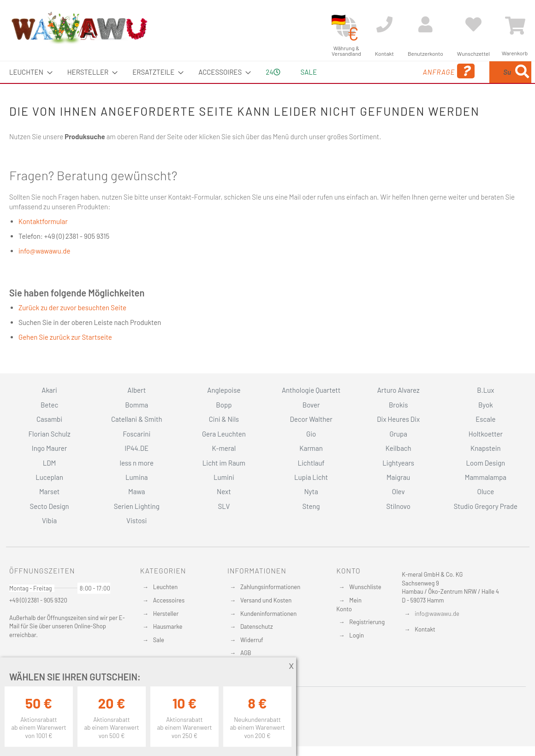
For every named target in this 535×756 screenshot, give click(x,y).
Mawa (137, 491)
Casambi (49, 419)
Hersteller (166, 614)
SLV (224, 506)
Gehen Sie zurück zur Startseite (65, 337)
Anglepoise (224, 390)
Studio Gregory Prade (486, 506)
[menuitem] (28, 72)
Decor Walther (311, 419)
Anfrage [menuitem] (375, 71)
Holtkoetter (486, 434)
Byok (486, 405)
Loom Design (486, 463)
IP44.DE (137, 448)
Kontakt (425, 629)
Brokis (398, 405)
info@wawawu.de (44, 251)
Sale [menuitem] (309, 72)
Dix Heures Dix (398, 419)
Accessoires (169, 600)
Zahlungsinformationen (270, 587)
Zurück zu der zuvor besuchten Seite (72, 307)
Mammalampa (486, 477)
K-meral (224, 448)
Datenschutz (257, 626)
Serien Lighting (137, 506)
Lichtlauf (311, 463)
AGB (246, 653)
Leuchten (166, 587)
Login (357, 635)
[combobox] (464, 72)
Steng (311, 506)
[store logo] (79, 28)
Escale (485, 419)
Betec (49, 405)
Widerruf (252, 640)
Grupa (398, 434)
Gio (311, 434)
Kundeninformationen (268, 614)
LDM (50, 463)
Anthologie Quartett (311, 390)
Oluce (486, 491)
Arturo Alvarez (398, 390)
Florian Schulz (50, 434)
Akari (49, 390)
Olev (398, 491)
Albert (137, 390)
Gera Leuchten (224, 434)
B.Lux (485, 390)
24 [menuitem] (273, 72)
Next (224, 491)
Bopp (224, 405)
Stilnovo (398, 506)
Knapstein (486, 448)
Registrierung (367, 622)
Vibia (49, 520)
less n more (137, 463)
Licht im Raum (224, 463)
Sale (159, 640)
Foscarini (137, 434)
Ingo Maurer (49, 448)
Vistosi (137, 520)
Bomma (137, 405)
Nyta (311, 491)
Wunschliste (365, 587)
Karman (311, 448)
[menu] (267, 72)
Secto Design (49, 506)
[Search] (522, 72)
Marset (49, 491)
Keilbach (398, 448)
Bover (311, 405)
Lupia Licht (311, 477)
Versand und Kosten (266, 600)
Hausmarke (168, 626)
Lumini (224, 477)
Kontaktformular (43, 221)
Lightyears (398, 463)
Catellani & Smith (137, 419)
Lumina (137, 477)
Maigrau (398, 477)
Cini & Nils (224, 419)
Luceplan (49, 477)
